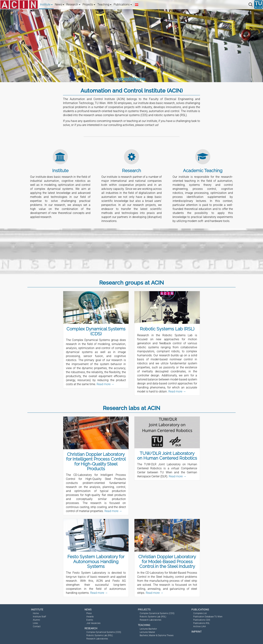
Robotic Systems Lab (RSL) (100, 635)
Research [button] (73, 4)
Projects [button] (89, 4)
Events (90, 620)
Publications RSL (201, 623)
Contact (37, 626)
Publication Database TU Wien (208, 617)
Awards (90, 617)
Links (35, 623)
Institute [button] (46, 4)
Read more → (105, 384)
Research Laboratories (97, 639)
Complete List (200, 613)
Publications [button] (123, 4)
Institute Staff (39, 617)
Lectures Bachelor (148, 629)
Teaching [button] (104, 4)
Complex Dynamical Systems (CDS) (104, 632)
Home (36, 613)
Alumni (36, 620)
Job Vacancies (93, 623)
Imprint (197, 632)
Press (89, 613)
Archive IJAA (200, 626)
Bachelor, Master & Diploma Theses (157, 635)
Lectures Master (147, 632)
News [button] (59, 4)
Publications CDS (202, 620)
